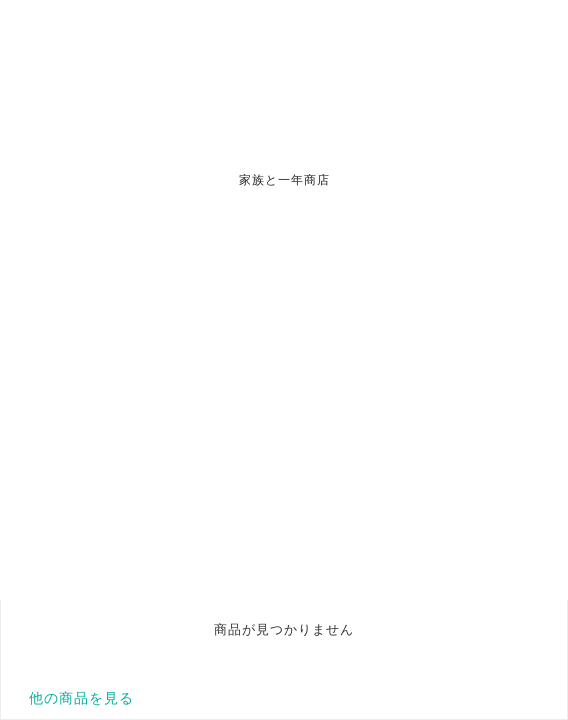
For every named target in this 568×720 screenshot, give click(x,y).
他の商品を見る (81, 698)
